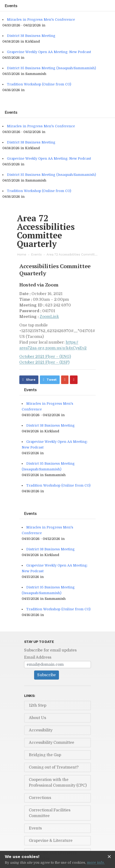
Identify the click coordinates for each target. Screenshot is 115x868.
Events (36, 254)
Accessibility (41, 730)
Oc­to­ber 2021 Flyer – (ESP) (44, 362)
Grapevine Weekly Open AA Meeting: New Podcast (49, 52)
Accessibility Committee (52, 743)
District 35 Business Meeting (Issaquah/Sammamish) (51, 68)
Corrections (40, 798)
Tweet (52, 380)
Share (31, 380)
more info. (96, 863)
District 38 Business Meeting (31, 36)
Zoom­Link (49, 317)
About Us (37, 718)
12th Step (38, 705)
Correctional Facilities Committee (50, 813)
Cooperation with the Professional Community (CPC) (58, 783)
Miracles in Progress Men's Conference (41, 20)
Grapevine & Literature (51, 841)
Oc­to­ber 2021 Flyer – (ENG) (45, 357)
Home (22, 254)
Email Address (38, 657)
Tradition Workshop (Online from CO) (39, 84)
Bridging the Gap (45, 755)
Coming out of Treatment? (54, 767)
